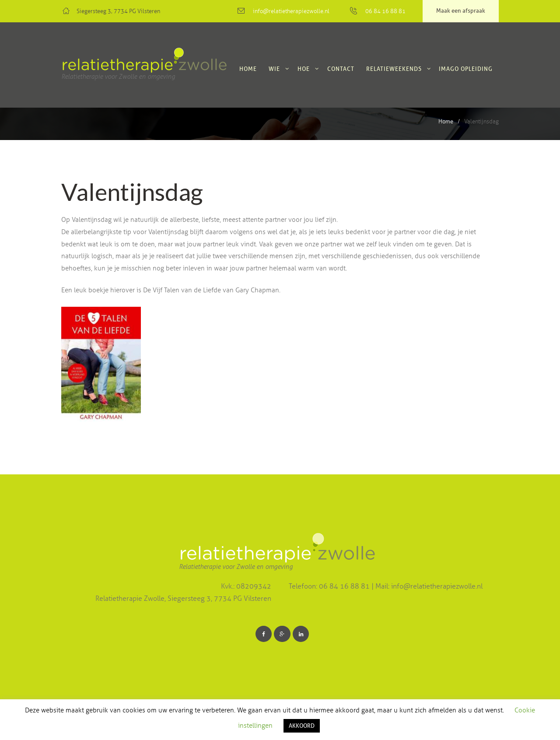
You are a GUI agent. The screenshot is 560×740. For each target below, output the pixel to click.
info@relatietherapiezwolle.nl (291, 11)
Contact (341, 69)
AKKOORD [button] (302, 726)
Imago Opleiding (466, 69)
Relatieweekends (394, 69)
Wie (274, 69)
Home (248, 69)
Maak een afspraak (461, 11)
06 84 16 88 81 (385, 11)
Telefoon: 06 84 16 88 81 (330, 586)
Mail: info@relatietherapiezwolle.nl (429, 586)
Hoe (304, 69)
